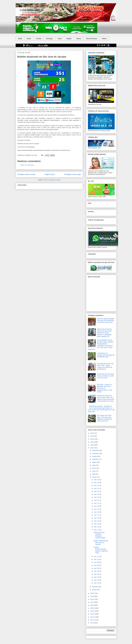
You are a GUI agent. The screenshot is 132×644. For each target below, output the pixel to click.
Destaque (50, 39)
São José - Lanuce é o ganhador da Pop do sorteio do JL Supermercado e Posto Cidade (105, 388)
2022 (92, 445)
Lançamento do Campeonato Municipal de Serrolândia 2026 (106, 355)
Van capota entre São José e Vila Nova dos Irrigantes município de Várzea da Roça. (105, 418)
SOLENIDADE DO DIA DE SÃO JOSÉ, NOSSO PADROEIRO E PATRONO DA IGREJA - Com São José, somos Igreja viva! (101, 345)
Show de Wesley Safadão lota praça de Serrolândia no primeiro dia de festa (106, 321)
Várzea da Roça (91, 39)
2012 (92, 617)
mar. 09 (97, 562)
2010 (92, 623)
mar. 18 (97, 512)
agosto (95, 462)
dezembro (96, 450)
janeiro (95, 590)
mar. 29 (97, 483)
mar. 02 (97, 580)
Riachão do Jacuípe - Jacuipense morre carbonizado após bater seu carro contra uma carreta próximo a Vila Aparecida (101, 409)
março (94, 477)
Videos (79, 39)
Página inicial (50, 174)
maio (94, 471)
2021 (92, 448)
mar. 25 (97, 494)
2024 (92, 439)
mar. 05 (97, 571)
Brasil (29, 39)
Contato (39, 39)
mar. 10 (97, 559)
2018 (92, 599)
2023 (92, 442)
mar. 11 (97, 556)
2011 (92, 620)
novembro (96, 453)
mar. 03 (97, 577)
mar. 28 (97, 485)
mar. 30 (97, 480)
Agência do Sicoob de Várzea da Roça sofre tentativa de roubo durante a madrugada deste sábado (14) (104, 333)
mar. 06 (97, 568)
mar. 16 (97, 518)
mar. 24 (97, 497)
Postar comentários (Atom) (52, 180)
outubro (95, 456)
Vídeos (104, 39)
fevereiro (95, 587)
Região (69, 39)
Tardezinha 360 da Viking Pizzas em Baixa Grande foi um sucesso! (105, 376)
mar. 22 (97, 500)
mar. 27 (97, 488)
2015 (92, 608)
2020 (92, 593)
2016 (92, 605)
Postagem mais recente (26, 174)
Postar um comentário (27, 165)
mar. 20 (97, 506)
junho (94, 468)
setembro (95, 459)
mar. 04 (97, 574)
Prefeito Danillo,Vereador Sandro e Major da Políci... (101, 550)
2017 (92, 602)
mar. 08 (97, 565)
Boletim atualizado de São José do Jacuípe (101, 543)
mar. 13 (97, 527)
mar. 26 (97, 491)
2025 (92, 436)
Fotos (60, 39)
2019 (92, 596)
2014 (92, 611)
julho (94, 465)
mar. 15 (97, 521)
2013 (92, 614)
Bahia (20, 39)
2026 (92, 433)
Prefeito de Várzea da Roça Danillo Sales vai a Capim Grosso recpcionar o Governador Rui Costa (106, 398)
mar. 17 (97, 515)
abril (94, 474)
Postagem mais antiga (73, 174)
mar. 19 (97, 509)
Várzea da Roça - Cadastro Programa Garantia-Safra (99, 535)
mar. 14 (97, 524)
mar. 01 (97, 583)
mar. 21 (97, 503)
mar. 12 (97, 530)
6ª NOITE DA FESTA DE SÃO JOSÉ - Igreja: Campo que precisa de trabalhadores (105, 366)
